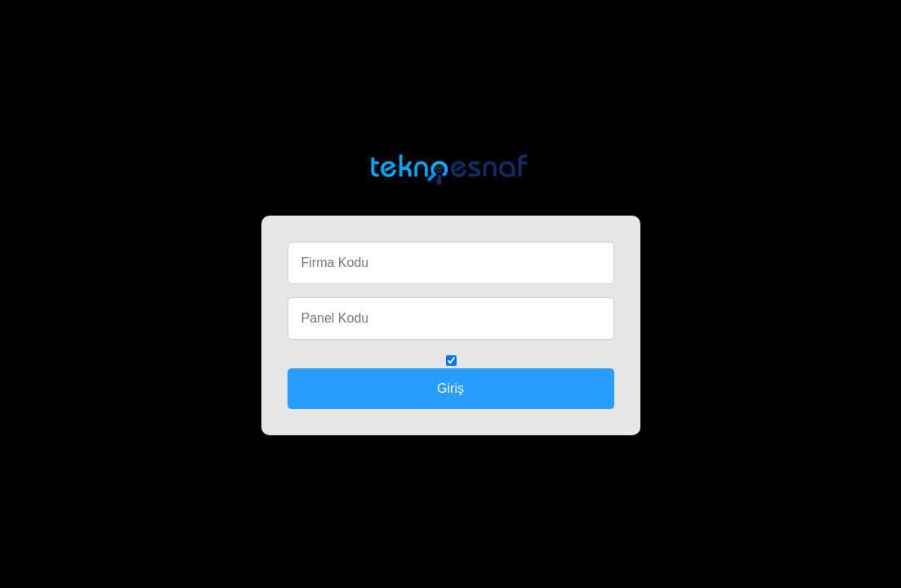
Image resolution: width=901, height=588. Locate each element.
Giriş (450, 388)
